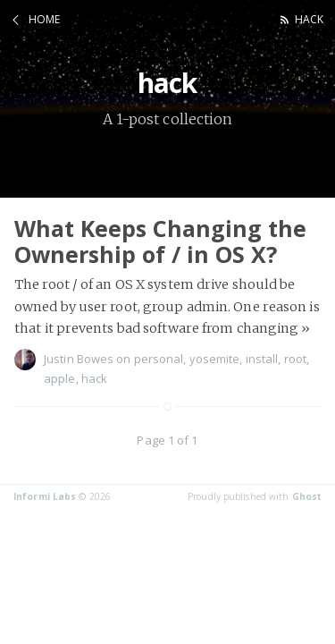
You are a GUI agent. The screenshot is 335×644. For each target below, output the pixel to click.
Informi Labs (45, 496)
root (295, 359)
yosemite (215, 359)
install (262, 359)
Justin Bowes (79, 359)
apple (60, 378)
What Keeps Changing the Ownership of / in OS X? (160, 241)
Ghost (307, 496)
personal (159, 359)
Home (44, 19)
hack (309, 19)
